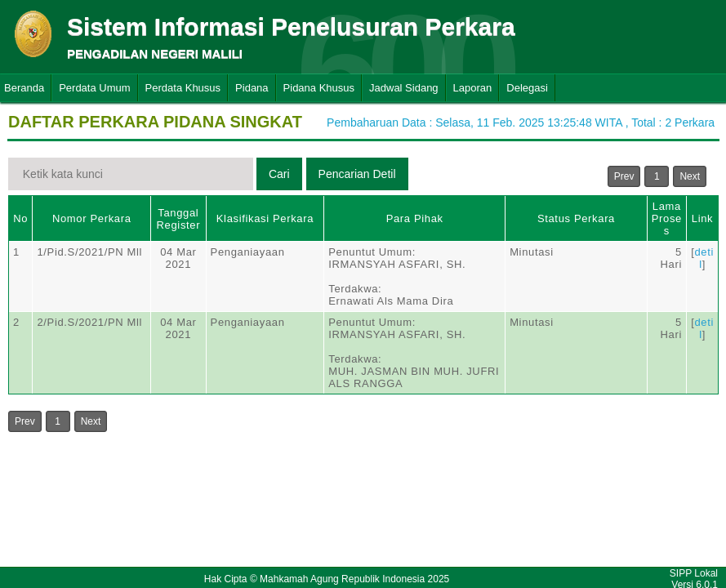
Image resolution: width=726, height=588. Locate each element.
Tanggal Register (179, 219)
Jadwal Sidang (404, 88)
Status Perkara (576, 218)
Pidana (252, 88)
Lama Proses (667, 218)
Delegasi (527, 88)
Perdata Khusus (183, 88)
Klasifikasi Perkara (265, 218)
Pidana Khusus (319, 88)
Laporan (473, 88)
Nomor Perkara (92, 218)
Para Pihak (415, 218)
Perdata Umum (94, 88)
